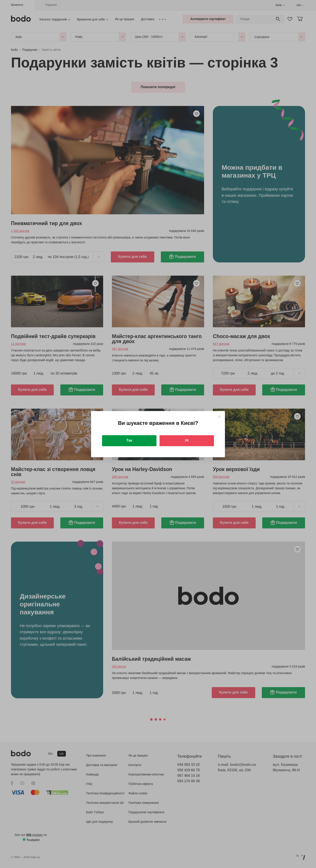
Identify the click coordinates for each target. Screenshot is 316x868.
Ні (187, 440)
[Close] (219, 417)
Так (129, 440)
